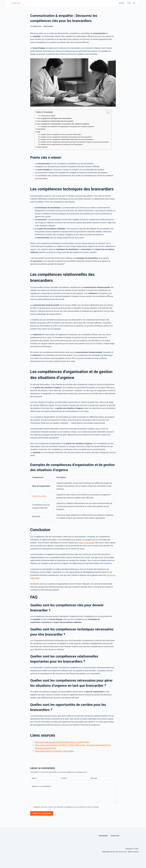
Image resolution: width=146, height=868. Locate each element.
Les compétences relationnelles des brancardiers (55, 121)
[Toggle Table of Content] (107, 112)
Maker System (133, 852)
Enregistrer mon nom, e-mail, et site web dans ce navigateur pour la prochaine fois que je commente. (66, 807)
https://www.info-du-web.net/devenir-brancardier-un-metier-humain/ (62, 742)
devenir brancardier (87, 543)
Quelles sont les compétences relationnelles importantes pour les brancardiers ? (67, 139)
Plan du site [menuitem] (115, 836)
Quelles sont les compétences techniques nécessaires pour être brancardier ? (67, 137)
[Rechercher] (134, 3)
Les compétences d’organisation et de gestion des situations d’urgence (63, 124)
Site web (94, 778)
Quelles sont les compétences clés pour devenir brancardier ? (61, 134)
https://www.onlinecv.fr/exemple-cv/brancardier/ (55, 751)
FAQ (39, 132)
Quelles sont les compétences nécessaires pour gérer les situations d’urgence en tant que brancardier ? (75, 142)
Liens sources (42, 147)
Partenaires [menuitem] (103, 836)
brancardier (48, 26)
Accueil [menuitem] (122, 3)
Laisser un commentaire (42, 813)
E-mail (64, 778)
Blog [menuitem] (129, 3)
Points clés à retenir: (48, 116)
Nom (34, 778)
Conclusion (41, 129)
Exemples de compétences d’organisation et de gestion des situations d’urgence (67, 127)
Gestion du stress (39, 496)
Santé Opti (16, 3)
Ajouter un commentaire (42, 786)
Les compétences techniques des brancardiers (54, 118)
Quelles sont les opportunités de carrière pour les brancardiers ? (62, 144)
